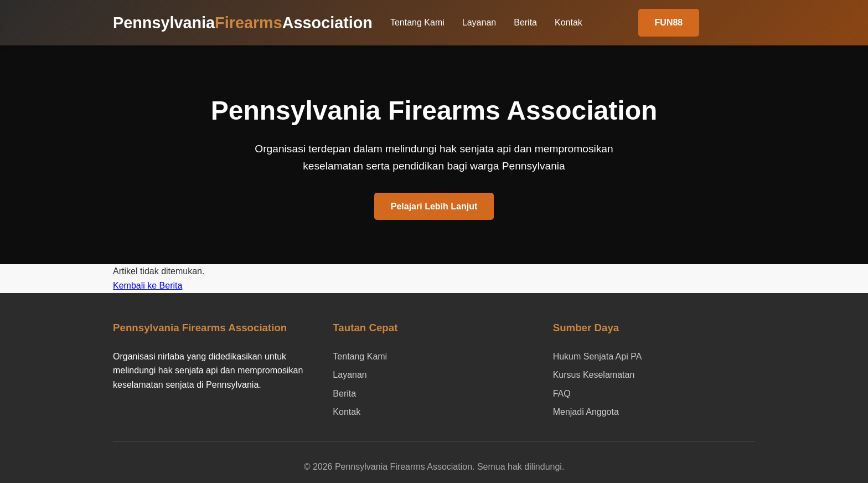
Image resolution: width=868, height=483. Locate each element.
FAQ (562, 394)
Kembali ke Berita (148, 286)
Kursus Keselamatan (594, 375)
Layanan (479, 22)
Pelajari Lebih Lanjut (434, 206)
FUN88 (669, 22)
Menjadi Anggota (586, 412)
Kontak (569, 22)
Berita (525, 22)
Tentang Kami (417, 22)
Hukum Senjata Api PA (598, 356)
